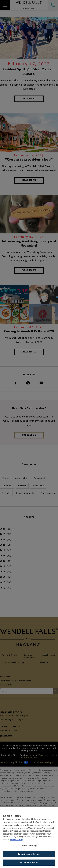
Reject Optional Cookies (29, 856)
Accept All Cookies (29, 864)
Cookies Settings (29, 847)
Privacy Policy (17, 841)
